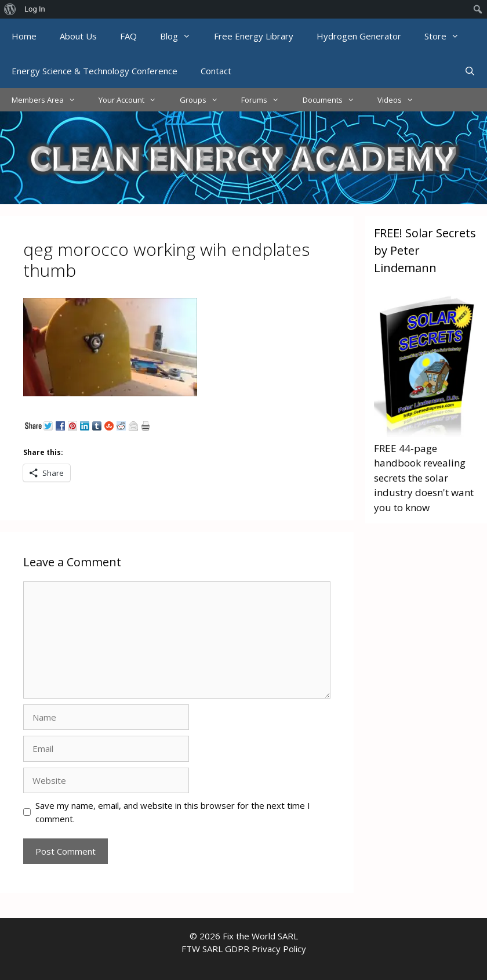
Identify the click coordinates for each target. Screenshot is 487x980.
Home (24, 36)
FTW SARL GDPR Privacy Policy (244, 949)
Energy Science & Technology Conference (95, 71)
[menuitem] (10, 9)
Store (448, 36)
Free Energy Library (254, 36)
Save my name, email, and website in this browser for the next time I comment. (173, 812)
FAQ (128, 36)
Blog (181, 36)
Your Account (133, 100)
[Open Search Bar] (470, 71)
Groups (205, 100)
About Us (78, 36)
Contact (216, 71)
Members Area (49, 100)
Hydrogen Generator (359, 36)
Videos (401, 100)
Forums (266, 100)
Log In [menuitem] (35, 9)
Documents (334, 100)
